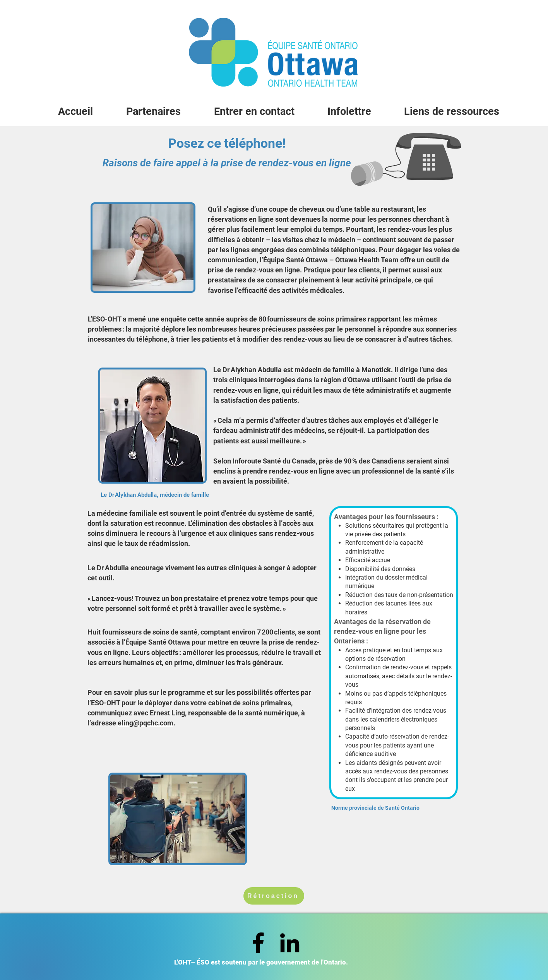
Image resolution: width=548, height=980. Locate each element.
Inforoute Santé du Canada (274, 461)
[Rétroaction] (274, 896)
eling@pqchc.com (146, 723)
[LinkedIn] (290, 943)
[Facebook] (258, 943)
